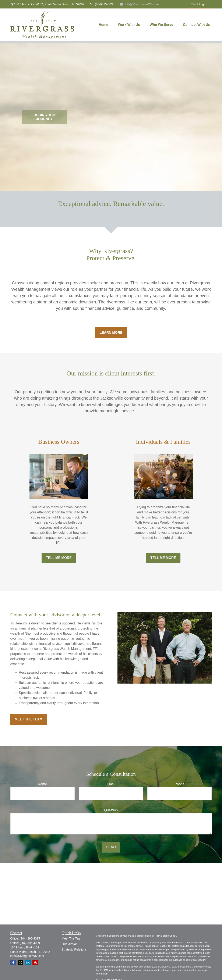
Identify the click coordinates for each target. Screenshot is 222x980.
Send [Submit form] (111, 847)
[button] (103, 25)
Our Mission (70, 944)
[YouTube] (35, 963)
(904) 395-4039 (30, 943)
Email (111, 784)
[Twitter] (20, 963)
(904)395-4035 (102, 4)
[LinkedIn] (28, 963)
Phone (180, 784)
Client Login (198, 4)
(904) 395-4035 (30, 938)
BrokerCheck (169, 936)
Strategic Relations (74, 949)
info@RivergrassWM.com (139, 4)
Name (43, 784)
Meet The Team (72, 938)
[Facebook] (13, 963)
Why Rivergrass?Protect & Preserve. (111, 254)
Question (111, 810)
